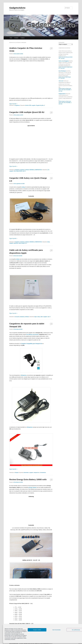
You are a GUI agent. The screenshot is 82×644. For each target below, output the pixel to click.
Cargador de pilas (40, 105)
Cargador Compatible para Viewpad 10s (32, 344)
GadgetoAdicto (17, 8)
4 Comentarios (51, 324)
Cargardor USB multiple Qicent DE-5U (27, 112)
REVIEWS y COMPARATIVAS (36, 170)
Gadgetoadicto (62, 94)
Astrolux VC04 (28, 105)
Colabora (23, 38)
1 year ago (63, 58)
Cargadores (17, 105)
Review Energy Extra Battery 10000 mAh (28, 479)
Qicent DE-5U (19, 171)
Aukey (23, 187)
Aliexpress (24, 375)
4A (49, 170)
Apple (35, 317)
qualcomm (16, 243)
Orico (15, 171)
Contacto (16, 38)
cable (42, 317)
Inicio (11, 38)
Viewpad (17, 473)
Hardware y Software (25, 170)
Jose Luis (61, 81)
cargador (34, 105)
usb (23, 171)
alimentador (26, 473)
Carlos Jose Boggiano (64, 61)
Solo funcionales (56, 630)
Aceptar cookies (37, 630)
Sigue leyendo (14, 104)
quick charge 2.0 (22, 243)
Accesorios (17, 317)
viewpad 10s (36, 473)
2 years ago (62, 68)
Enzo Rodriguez (62, 71)
